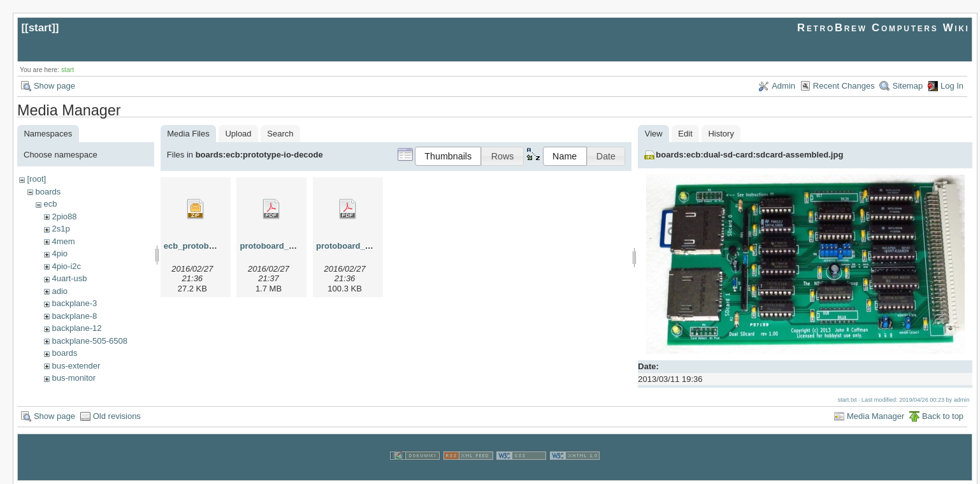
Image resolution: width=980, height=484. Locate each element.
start (40, 28)
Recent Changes (844, 86)
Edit (685, 134)
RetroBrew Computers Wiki (883, 28)
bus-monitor (74, 378)
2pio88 (64, 216)
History (721, 134)
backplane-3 (74, 303)
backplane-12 (76, 328)
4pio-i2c (66, 266)
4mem (63, 241)
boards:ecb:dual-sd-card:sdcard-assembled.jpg (749, 155)
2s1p (61, 229)
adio (60, 291)
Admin (783, 86)
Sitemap (907, 86)
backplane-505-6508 (90, 341)
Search (280, 134)
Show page (54, 86)
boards (48, 192)
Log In (952, 86)
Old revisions (117, 415)
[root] (36, 179)
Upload (238, 134)
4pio (60, 253)
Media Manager (876, 415)
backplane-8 (74, 316)
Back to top (943, 415)
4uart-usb (69, 278)
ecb (50, 204)
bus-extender (76, 366)
